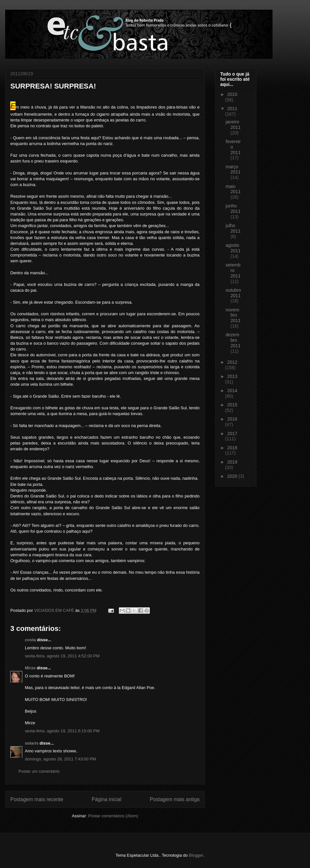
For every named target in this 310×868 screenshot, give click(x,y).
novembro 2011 (233, 315)
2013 (232, 376)
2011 (232, 109)
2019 (232, 462)
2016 (232, 419)
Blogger (196, 855)
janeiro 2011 (233, 125)
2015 (232, 405)
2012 (232, 362)
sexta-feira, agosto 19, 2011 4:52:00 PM (62, 656)
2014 (232, 391)
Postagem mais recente (37, 799)
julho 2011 (233, 228)
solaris (32, 743)
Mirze (30, 668)
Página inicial (107, 799)
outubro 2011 (233, 293)
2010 (232, 94)
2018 (232, 448)
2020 (233, 476)
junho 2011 (233, 209)
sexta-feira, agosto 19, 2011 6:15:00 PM (62, 731)
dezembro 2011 (233, 340)
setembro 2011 (233, 270)
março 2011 (233, 169)
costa (30, 640)
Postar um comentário (39, 771)
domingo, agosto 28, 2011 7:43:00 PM (60, 759)
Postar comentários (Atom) (113, 816)
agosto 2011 (233, 248)
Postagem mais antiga (175, 799)
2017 (232, 434)
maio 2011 (233, 189)
